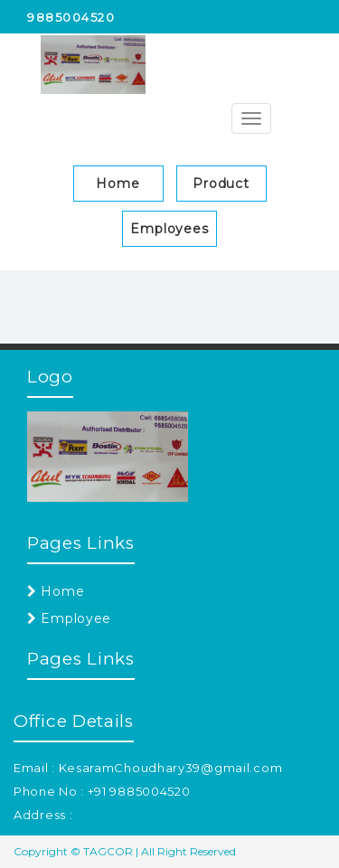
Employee (69, 618)
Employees (169, 229)
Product (221, 184)
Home (118, 184)
